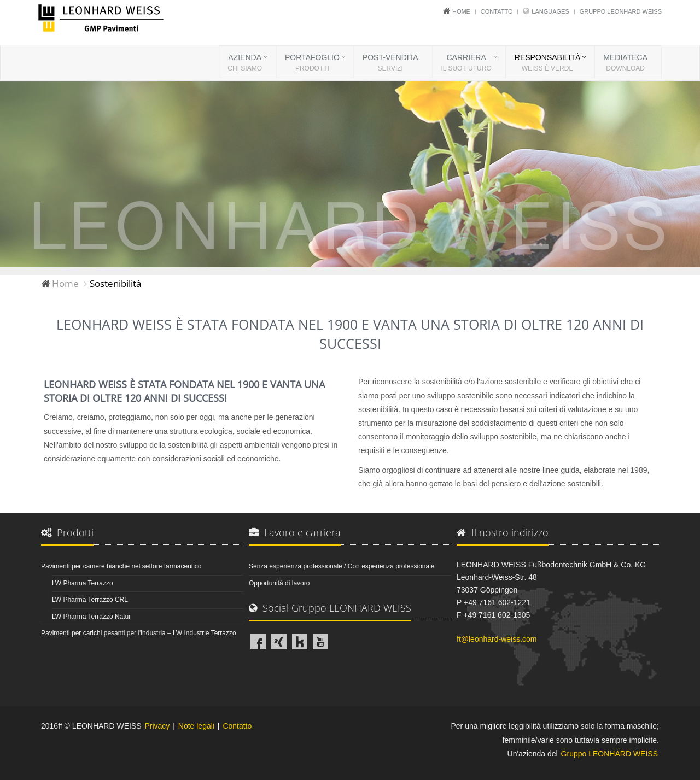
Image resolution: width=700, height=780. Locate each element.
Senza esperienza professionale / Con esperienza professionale (342, 566)
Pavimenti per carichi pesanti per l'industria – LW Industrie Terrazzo (139, 633)
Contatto (497, 11)
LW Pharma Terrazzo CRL (90, 600)
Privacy (157, 726)
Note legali (196, 726)
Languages (550, 11)
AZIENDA (245, 63)
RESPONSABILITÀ (548, 63)
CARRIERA (466, 63)
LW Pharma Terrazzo (83, 583)
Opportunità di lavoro (279, 583)
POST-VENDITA (390, 63)
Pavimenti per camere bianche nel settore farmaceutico (121, 566)
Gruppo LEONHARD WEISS (621, 11)
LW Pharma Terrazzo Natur (91, 617)
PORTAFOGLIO (312, 63)
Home (461, 11)
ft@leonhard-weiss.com (497, 639)
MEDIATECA (625, 63)
